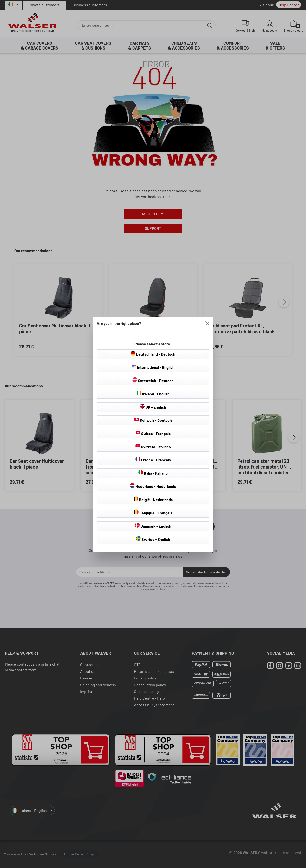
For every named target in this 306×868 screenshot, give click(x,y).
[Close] (207, 323)
